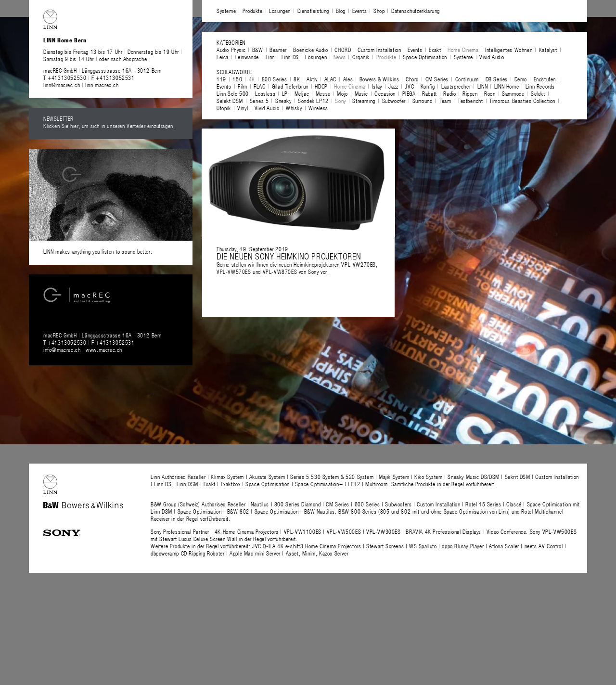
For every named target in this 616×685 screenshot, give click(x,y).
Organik (361, 57)
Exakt (435, 50)
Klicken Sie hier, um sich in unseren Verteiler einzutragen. (109, 126)
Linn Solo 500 (233, 93)
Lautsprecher (456, 86)
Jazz (393, 86)
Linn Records (540, 86)
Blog (341, 11)
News (340, 57)
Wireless (318, 108)
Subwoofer (394, 101)
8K (297, 79)
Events (360, 11)
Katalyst (548, 50)
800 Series (275, 79)
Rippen (470, 93)
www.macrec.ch (104, 349)
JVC (409, 86)
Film (242, 86)
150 (237, 79)
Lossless (265, 93)
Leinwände (247, 57)
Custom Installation (379, 50)
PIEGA (409, 93)
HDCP (321, 86)
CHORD (343, 50)
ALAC (330, 79)
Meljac (302, 93)
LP (285, 93)
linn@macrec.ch (62, 85)
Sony (340, 101)
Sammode (513, 93)
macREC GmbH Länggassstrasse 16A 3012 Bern (103, 70)
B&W (258, 50)
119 (221, 79)
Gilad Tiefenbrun (290, 86)
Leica (223, 57)
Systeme (226, 11)
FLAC (259, 86)
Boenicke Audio (310, 50)
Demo (521, 79)
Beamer (278, 50)
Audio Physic (231, 50)
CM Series (437, 79)
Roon (490, 93)
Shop (379, 11)
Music (361, 93)
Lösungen (280, 11)
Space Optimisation (425, 57)
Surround (423, 101)
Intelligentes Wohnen (509, 50)
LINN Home (507, 86)
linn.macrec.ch (102, 85)
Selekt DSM (230, 101)
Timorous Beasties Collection (522, 101)
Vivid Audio (492, 57)
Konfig (428, 86)
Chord (412, 79)
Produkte (253, 11)
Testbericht (470, 101)
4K (252, 79)
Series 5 (259, 101)
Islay (377, 86)
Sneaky (283, 101)
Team (445, 101)
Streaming (364, 101)
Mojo (342, 93)
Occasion (385, 93)
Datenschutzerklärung (416, 11)
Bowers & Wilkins (379, 79)
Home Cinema (463, 50)
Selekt (538, 93)
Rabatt (430, 93)
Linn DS (290, 57)
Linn (270, 57)
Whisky (294, 108)
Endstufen (545, 79)
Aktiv (312, 79)
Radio (449, 93)
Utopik (224, 108)
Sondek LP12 (313, 101)
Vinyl (243, 108)
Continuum (467, 79)
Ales (348, 79)
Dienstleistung (313, 11)
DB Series (497, 79)
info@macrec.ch (62, 349)
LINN (482, 86)
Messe (323, 93)
